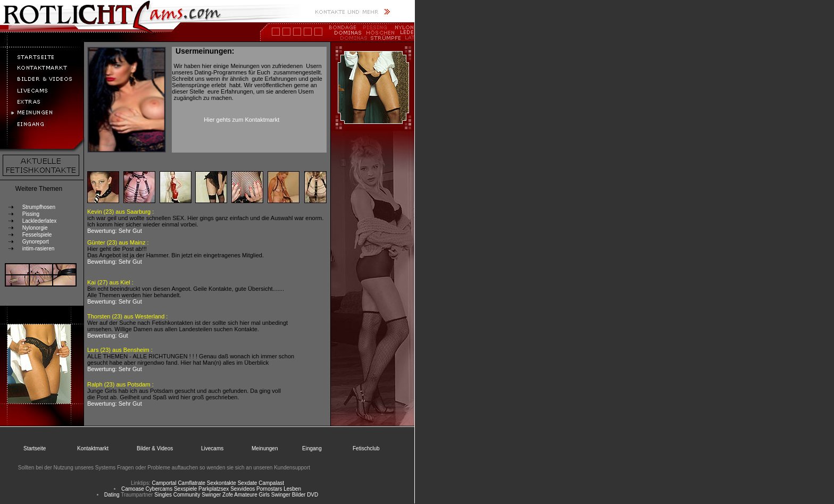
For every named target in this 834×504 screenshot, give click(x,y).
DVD (312, 495)
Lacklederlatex (39, 221)
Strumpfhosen (39, 207)
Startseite (35, 448)
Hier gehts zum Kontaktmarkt (241, 120)
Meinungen (265, 448)
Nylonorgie (35, 228)
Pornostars (269, 489)
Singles (163, 495)
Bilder (299, 495)
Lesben (292, 489)
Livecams (212, 448)
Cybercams (159, 489)
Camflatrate (191, 483)
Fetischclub (366, 448)
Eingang (312, 448)
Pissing (31, 214)
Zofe (228, 495)
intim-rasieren (39, 249)
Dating (112, 495)
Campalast (271, 483)
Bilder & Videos (155, 448)
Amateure (245, 495)
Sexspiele (185, 489)
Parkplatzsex (214, 489)
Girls (265, 495)
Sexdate (248, 483)
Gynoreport (36, 242)
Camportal (164, 483)
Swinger (211, 495)
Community (187, 495)
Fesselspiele (37, 235)
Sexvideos (243, 489)
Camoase (133, 489)
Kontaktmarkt (93, 448)
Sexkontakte (222, 483)
